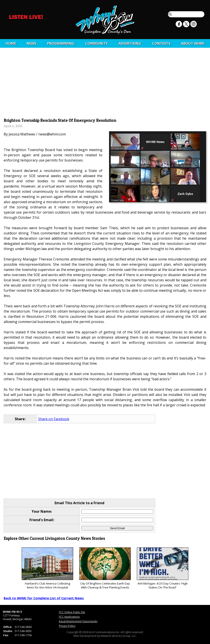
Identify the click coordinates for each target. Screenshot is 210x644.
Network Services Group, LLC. (119, 636)
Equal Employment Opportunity (78, 621)
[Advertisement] (105, 84)
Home (11, 43)
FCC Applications (69, 617)
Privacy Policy (67, 626)
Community (96, 43)
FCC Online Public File (72, 612)
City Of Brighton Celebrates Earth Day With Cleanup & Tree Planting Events (105, 568)
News (31, 43)
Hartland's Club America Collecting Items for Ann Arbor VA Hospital (47, 568)
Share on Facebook (54, 419)
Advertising (130, 43)
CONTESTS (161, 43)
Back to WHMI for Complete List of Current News (44, 598)
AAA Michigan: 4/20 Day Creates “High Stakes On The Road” (162, 568)
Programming (61, 43)
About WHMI (193, 43)
